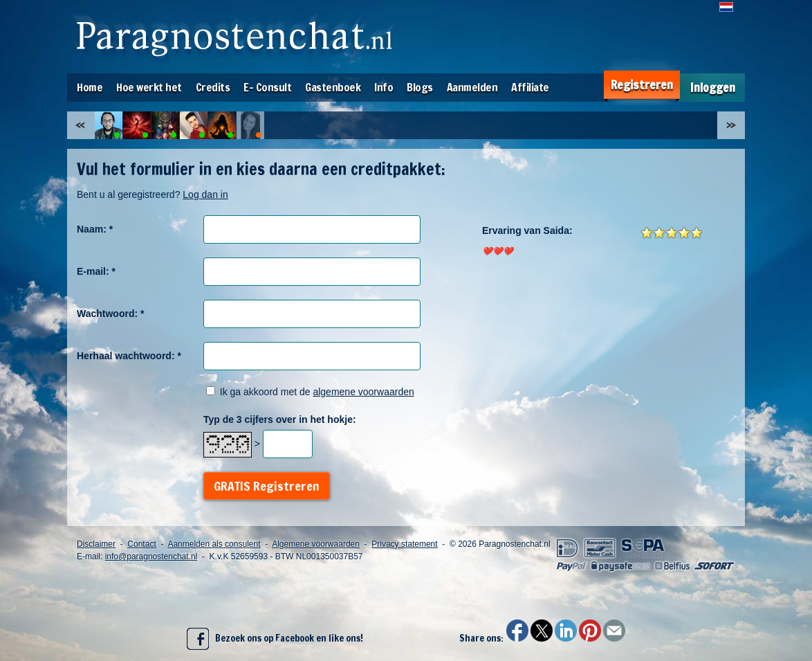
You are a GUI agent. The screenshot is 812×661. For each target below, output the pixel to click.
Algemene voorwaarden (316, 544)
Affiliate (530, 87)
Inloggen (713, 88)
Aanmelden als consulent (214, 544)
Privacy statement (404, 544)
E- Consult (267, 87)
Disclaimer (96, 544)
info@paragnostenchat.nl (151, 556)
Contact (141, 544)
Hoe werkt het (149, 87)
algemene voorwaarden (363, 392)
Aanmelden (472, 87)
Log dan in (205, 194)
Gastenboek (333, 87)
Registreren (642, 85)
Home (90, 87)
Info (384, 87)
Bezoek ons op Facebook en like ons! (275, 639)
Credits (213, 87)
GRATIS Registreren (267, 486)
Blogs (420, 87)
